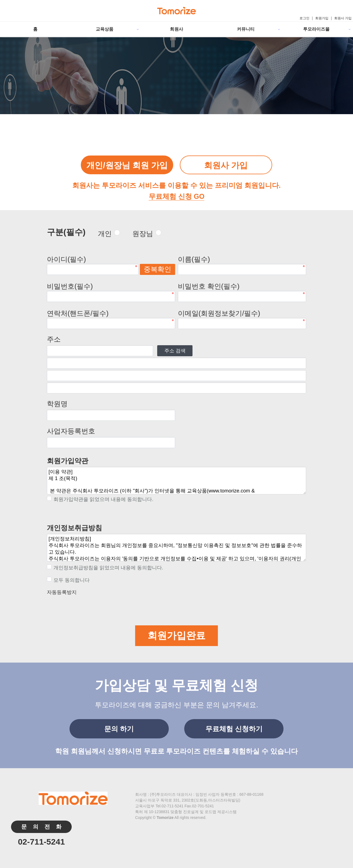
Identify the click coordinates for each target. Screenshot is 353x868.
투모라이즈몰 (316, 29)
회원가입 (322, 18)
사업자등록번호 (71, 431)
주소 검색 (175, 351)
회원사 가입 (343, 18)
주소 (54, 339)
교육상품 (105, 29)
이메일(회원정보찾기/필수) (219, 313)
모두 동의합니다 (68, 580)
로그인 (304, 18)
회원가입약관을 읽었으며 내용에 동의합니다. (100, 499)
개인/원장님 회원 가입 (127, 165)
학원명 (57, 404)
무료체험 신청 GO (177, 196)
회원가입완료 (176, 635)
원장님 (143, 234)
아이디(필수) (66, 259)
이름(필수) (194, 259)
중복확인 (157, 269)
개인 (105, 234)
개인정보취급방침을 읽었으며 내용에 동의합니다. (105, 568)
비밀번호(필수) (70, 286)
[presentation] (89, 608)
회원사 (176, 29)
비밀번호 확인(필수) (209, 286)
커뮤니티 (246, 29)
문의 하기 (119, 729)
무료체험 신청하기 (234, 729)
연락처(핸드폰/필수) (78, 313)
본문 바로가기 (0, 0)
